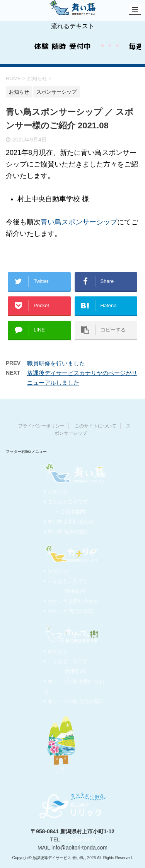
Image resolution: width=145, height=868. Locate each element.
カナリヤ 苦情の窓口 (69, 611)
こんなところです (66, 502)
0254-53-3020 (78, 839)
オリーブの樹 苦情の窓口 (74, 701)
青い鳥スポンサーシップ (79, 222)
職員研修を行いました (56, 363)
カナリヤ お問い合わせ (72, 601)
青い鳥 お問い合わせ (69, 522)
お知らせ (56, 492)
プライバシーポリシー (41, 426)
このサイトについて (96, 426)
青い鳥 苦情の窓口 (67, 532)
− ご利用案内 (70, 512)
